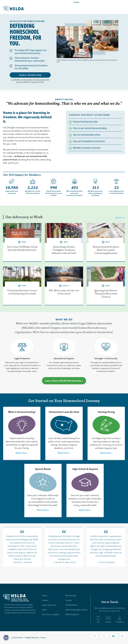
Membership (71, 596)
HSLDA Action (72, 605)
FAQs (44, 610)
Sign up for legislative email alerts (89, 141)
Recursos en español (51, 614)
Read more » (22, 453)
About (45, 596)
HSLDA (20, 638)
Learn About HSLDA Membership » (64, 381)
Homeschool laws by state (85, 122)
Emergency (120, 619)
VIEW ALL (119, 218)
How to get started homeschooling (90, 128)
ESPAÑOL (77, 2)
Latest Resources (49, 605)
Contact (108, 619)
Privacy (43, 638)
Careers (45, 600)
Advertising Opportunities (76, 610)
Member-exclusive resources (87, 148)
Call (98, 619)
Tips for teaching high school (87, 135)
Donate (69, 600)
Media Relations (72, 614)
